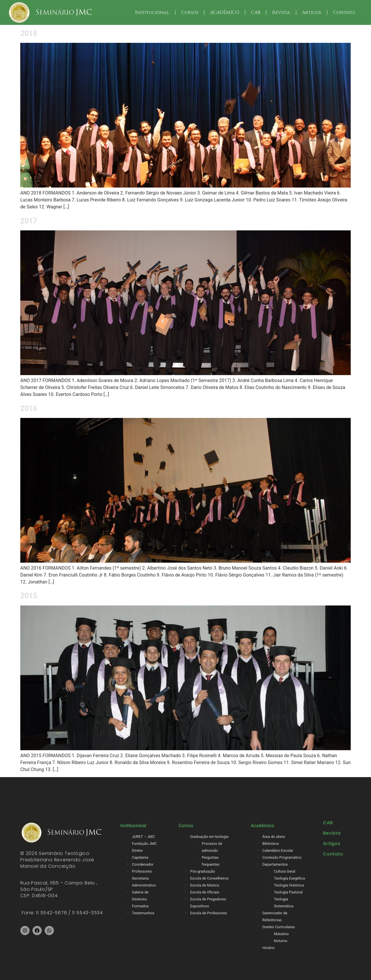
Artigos (312, 12)
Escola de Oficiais (205, 892)
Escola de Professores (209, 913)
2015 (29, 596)
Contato (344, 12)
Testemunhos (143, 913)
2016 (29, 408)
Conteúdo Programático (282, 857)
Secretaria (140, 878)
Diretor (137, 850)
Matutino (281, 934)
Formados (140, 906)
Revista (281, 12)
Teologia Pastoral (288, 892)
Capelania (140, 857)
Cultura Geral (285, 871)
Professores (142, 871)
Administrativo (144, 885)
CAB (256, 12)
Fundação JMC (144, 844)
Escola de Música (205, 885)
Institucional (152, 12)
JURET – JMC (143, 837)
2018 (29, 33)
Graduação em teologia (209, 837)
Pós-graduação (203, 871)
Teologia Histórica (289, 885)
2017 (29, 221)
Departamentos (275, 864)
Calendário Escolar (278, 850)
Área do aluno (274, 837)
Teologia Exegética (289, 878)
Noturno (281, 941)
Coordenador (143, 864)
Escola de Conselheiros (209, 878)
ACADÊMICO (225, 12)
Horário (268, 948)
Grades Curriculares (279, 927)
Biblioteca (270, 844)
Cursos (190, 12)
